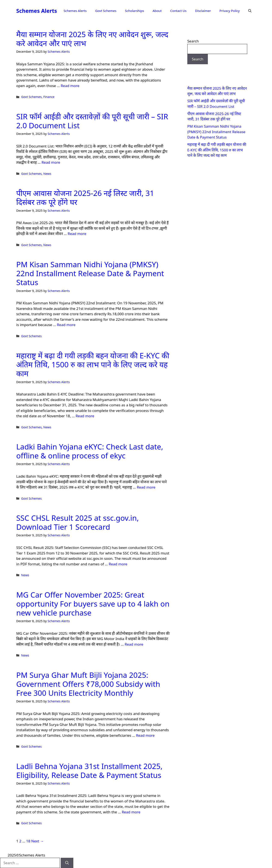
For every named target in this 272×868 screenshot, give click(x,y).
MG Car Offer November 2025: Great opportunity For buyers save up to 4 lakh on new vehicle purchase (93, 604)
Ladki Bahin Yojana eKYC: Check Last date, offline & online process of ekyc (90, 451)
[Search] (67, 863)
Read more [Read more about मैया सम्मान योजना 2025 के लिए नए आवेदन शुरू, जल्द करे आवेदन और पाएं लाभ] (70, 86)
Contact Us (178, 11)
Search (193, 41)
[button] (250, 11)
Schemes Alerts (37, 11)
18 (28, 841)
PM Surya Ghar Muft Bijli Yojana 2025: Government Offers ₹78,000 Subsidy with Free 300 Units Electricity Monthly (88, 684)
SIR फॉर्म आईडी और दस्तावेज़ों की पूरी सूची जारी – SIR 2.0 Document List (92, 121)
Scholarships (134, 11)
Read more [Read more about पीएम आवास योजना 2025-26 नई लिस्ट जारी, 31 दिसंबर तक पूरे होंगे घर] (77, 234)
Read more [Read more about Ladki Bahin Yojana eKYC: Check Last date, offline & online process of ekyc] (146, 487)
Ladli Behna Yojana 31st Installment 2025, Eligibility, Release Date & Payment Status (89, 771)
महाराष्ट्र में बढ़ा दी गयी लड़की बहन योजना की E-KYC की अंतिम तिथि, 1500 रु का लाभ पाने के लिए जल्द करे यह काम (93, 364)
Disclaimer (203, 11)
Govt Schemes (106, 11)
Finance (49, 97)
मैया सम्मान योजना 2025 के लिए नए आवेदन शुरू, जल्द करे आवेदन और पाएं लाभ (92, 39)
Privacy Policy (230, 11)
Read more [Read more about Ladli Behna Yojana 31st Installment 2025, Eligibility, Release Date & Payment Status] (131, 812)
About (157, 11)
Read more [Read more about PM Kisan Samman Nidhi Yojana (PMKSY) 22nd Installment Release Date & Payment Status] (66, 325)
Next (38, 841)
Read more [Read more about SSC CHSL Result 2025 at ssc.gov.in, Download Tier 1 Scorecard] (118, 564)
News (47, 174)
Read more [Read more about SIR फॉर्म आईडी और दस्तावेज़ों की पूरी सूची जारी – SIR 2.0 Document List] (51, 162)
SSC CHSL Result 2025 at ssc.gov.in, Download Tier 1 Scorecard (78, 522)
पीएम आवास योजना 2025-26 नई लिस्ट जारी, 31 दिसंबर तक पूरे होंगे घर (85, 198)
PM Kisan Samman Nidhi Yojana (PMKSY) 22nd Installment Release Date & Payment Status (90, 273)
